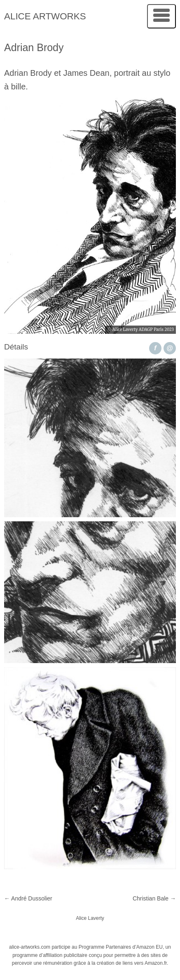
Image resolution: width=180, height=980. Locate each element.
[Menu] (161, 16)
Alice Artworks (45, 16)
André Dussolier (28, 898)
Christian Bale (154, 898)
